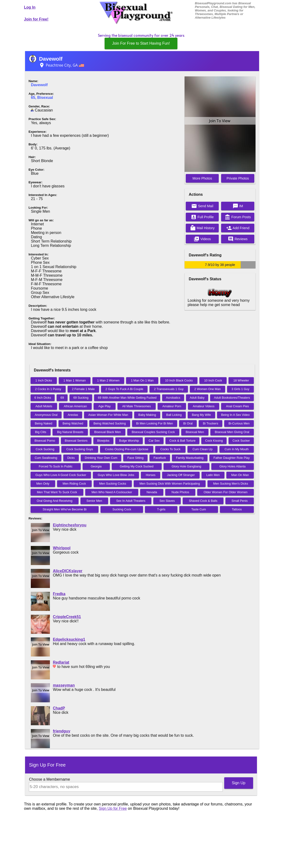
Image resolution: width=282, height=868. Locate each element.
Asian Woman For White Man (108, 415)
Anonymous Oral (46, 415)
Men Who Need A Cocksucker (112, 492)
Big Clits (41, 432)
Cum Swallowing (46, 458)
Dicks (71, 458)
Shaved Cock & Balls (203, 501)
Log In (30, 7)
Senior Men (94, 501)
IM (238, 206)
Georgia (96, 466)
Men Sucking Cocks (113, 484)
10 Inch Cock (213, 380)
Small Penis (239, 501)
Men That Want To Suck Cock (57, 492)
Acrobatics (173, 398)
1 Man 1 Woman (74, 380)
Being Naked (44, 423)
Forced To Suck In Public (56, 466)
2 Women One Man (208, 389)
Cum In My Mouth (237, 449)
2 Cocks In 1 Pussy (48, 389)
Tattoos (237, 509)
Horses (151, 475)
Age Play (104, 406)
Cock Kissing (214, 441)
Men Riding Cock (74, 484)
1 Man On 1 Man (142, 380)
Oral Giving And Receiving (55, 501)
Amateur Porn (172, 406)
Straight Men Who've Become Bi (64, 509)
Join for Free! (36, 19)
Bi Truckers (211, 423)
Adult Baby (197, 398)
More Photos (202, 178)
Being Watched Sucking (110, 423)
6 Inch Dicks (43, 398)
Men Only (43, 484)
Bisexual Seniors (76, 441)
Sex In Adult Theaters (131, 501)
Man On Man (240, 475)
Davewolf (51, 59)
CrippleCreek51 (67, 617)
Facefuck (160, 458)
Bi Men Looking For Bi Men (154, 423)
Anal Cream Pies (237, 406)
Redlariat (61, 662)
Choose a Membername (49, 779)
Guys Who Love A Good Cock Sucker (61, 475)
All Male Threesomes (137, 406)
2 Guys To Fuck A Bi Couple (124, 389)
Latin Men (213, 475)
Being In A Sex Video (235, 415)
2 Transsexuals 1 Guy (169, 389)
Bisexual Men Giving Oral (232, 432)
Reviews (238, 239)
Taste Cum (199, 509)
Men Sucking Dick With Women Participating (170, 484)
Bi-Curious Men (239, 423)
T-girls (161, 509)
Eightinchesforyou (69, 525)
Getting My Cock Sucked (137, 466)
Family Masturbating (190, 458)
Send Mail (202, 206)
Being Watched (73, 423)
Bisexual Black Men (108, 432)
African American (75, 406)
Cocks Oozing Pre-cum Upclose (127, 449)
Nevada (152, 492)
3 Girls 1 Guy (240, 389)
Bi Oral (188, 423)
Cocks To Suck (170, 449)
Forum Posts (238, 217)
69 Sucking (81, 398)
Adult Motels (44, 406)
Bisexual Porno (45, 441)
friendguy (61, 731)
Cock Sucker (241, 441)
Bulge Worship (129, 441)
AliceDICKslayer (68, 571)
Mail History (202, 228)
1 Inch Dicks (44, 380)
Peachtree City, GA (61, 65)
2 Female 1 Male (83, 389)
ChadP (59, 708)
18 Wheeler (241, 380)
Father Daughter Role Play (232, 458)
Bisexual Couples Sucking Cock (153, 432)
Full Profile (202, 217)
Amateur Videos (204, 406)
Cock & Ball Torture (182, 441)
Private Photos (238, 178)
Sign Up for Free (113, 808)
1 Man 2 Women (108, 380)
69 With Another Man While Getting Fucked (127, 398)
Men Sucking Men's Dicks (231, 484)
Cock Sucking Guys (80, 449)
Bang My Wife (202, 415)
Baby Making (147, 415)
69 (62, 398)
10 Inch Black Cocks (179, 380)
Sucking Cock (122, 509)
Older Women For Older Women (226, 492)
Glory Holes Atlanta (233, 466)
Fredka (59, 594)
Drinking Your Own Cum (101, 458)
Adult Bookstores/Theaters (232, 398)
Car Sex (154, 441)
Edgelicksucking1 (69, 639)
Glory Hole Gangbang (186, 466)
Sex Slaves (167, 501)
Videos (202, 239)
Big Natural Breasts (70, 432)
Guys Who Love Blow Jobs (116, 475)
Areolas (73, 415)
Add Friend (238, 228)
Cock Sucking (45, 449)
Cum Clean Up (202, 449)
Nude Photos (180, 492)
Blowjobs (103, 441)
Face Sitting (135, 458)
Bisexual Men (195, 432)
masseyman (64, 685)
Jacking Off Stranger (181, 475)
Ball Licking (174, 415)
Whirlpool (62, 548)
